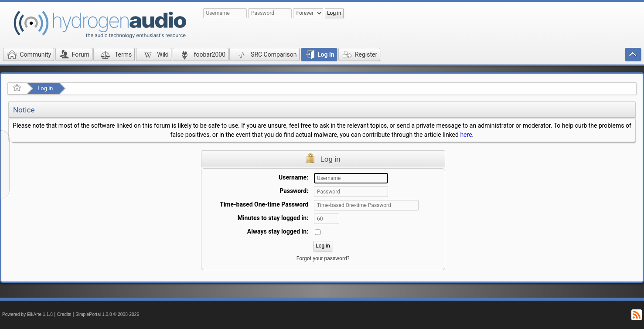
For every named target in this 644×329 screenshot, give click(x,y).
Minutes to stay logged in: (273, 218)
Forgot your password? (323, 258)
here (466, 135)
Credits (64, 314)
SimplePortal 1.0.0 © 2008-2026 (107, 314)
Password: (294, 191)
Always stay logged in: (278, 231)
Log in (45, 88)
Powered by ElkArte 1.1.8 (27, 314)
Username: (293, 177)
